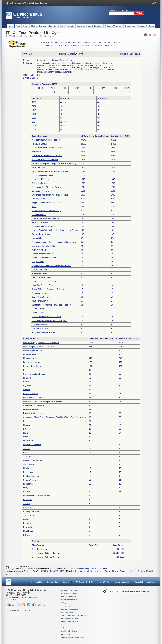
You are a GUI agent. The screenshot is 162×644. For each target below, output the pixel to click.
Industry (64, 628)
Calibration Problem (40, 183)
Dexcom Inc (42, 549)
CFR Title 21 (50, 45)
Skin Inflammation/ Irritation (35, 374)
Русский (79, 571)
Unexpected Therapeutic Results (45, 218)
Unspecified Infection (32, 445)
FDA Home (14, 36)
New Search (27, 54)
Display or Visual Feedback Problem (47, 156)
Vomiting (27, 382)
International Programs (70, 609)
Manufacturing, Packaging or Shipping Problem (51, 305)
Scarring (27, 492)
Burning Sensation (31, 511)
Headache (28, 468)
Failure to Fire (37, 313)
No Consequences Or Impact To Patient (40, 347)
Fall (25, 453)
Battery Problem (38, 167)
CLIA (107, 45)
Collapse (27, 508)
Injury (26, 488)
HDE (99, 42)
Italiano (133, 571)
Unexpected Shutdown (41, 179)
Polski (116, 571)
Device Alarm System (41, 297)
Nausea (27, 425)
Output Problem (38, 309)
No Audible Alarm (39, 215)
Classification (107, 42)
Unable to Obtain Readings (43, 175)
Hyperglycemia (29, 354)
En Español (126, 10)
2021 (34, 110)
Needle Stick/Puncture (33, 460)
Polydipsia (28, 527)
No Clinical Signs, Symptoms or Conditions (41, 343)
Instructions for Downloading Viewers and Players (87, 569)
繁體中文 (45, 571)
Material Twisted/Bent (41, 270)
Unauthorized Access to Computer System (49, 321)
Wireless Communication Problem (46, 140)
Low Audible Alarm (39, 238)
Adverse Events (77, 42)
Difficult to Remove (39, 325)
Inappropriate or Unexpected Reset (46, 203)
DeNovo (50, 42)
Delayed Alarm (38, 262)
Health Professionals (69, 631)
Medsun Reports (97, 45)
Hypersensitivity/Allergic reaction (37, 496)
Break (34, 207)
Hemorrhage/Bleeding (32, 350)
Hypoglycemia (29, 358)
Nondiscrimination (122, 582)
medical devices (31, 36)
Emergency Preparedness (71, 606)
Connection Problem (40, 191)
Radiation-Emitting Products (66, 45)
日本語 (149, 571)
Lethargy (27, 535)
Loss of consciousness (33, 362)
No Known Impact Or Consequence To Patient (43, 401)
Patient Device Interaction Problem (46, 317)
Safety (64, 603)
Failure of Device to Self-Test (44, 258)
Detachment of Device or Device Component (50, 171)
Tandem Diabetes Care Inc (48, 553)
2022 (34, 114)
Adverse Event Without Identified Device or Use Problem (55, 230)
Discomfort (28, 421)
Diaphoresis (28, 441)
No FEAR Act (104, 582)
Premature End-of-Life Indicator (45, 160)
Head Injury (28, 531)
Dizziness (27, 437)
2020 (34, 106)
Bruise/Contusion (30, 394)
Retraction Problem (40, 222)
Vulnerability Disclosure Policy (73, 637)
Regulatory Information (70, 600)
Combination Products (70, 590)
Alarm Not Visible (39, 250)
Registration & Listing (63, 42)
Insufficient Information (41, 301)
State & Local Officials (70, 622)
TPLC (113, 45)
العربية (87, 571)
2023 (34, 118)
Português (124, 571)
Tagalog (71, 571)
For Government (12, 611)
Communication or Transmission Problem (49, 148)
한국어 (63, 571)
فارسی (8, 574)
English (16, 574)
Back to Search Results (130, 54)
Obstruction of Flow (40, 328)
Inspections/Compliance (70, 618)
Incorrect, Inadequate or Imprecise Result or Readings (54, 164)
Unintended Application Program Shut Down (50, 195)
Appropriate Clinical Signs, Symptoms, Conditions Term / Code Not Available (55, 417)
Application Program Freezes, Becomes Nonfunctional (54, 242)
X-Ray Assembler (84, 45)
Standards (118, 42)
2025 (34, 126)
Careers (66, 582)
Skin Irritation (29, 464)
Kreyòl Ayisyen (97, 571)
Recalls (87, 42)
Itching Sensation (31, 409)
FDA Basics (79, 582)
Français (108, 571)
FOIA (91, 582)
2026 (34, 130)
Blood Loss (28, 472)
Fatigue (26, 429)
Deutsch (141, 571)
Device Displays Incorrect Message (46, 211)
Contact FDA (52, 582)
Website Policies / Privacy (146, 582)
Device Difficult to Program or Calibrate (48, 289)
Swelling (27, 504)
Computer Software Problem (43, 226)
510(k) (43, 42)
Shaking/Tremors (30, 480)
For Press (29, 611)
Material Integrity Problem (42, 254)
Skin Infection (29, 515)
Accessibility (37, 582)
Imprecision (36, 152)
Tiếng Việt (54, 571)
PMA (94, 42)
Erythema (27, 386)
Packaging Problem (40, 293)
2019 (34, 102)
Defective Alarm (38, 199)
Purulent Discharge (31, 476)
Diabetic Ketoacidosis (32, 366)
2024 (34, 122)
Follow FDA (115, 10)
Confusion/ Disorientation (34, 405)
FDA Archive (66, 634)
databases (48, 36)
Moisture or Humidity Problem (44, 246)
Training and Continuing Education (74, 615)
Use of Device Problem (41, 277)
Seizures (27, 456)
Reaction (27, 378)
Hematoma (28, 484)
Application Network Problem (44, 332)
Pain (25, 370)
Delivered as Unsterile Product (44, 281)
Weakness (28, 500)
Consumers (66, 625)
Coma (26, 519)
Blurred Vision (29, 523)
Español (36, 571)
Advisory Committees (69, 593)
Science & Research (69, 596)
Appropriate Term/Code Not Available (47, 187)
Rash (25, 433)
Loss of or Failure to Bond (42, 285)
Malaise (27, 390)
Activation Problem (39, 273)
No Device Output (39, 144)
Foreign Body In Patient (33, 398)
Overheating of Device (41, 234)
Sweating (27, 449)
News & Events (67, 612)
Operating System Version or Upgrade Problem (51, 266)
